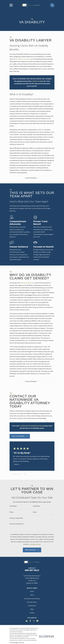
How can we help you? (17, 524)
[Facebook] (30, 621)
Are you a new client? (16, 518)
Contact (32, 613)
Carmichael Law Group (23, 59)
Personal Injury (32, 602)
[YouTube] (37, 621)
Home (32, 592)
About (32, 595)
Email (35, 512)
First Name (13, 506)
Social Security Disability (32, 599)
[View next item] (25, 474)
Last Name (36, 506)
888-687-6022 (32, 570)
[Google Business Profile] (27, 621)
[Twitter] (34, 621)
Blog (32, 609)
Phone (12, 512)
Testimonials (32, 606)
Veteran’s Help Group (27, 283)
